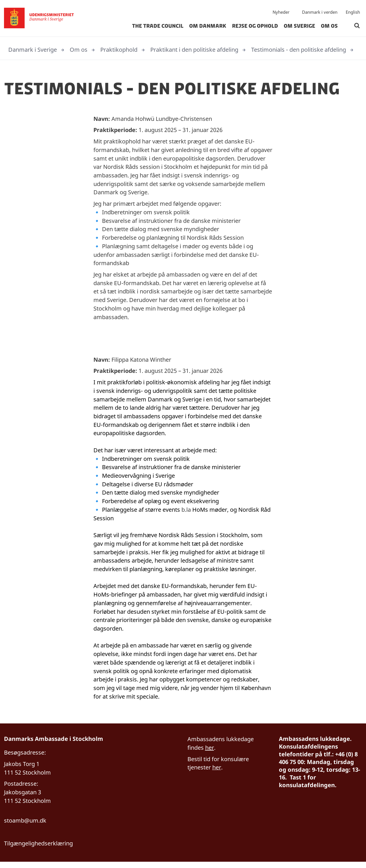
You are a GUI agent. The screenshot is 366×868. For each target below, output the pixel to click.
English (353, 13)
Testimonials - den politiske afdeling (299, 50)
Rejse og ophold (255, 27)
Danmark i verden (320, 13)
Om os (329, 27)
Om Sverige (299, 27)
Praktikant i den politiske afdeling (194, 50)
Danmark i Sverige (33, 50)
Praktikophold (119, 50)
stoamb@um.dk (25, 826)
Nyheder (281, 13)
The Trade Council (158, 27)
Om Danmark (208, 27)
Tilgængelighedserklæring (38, 849)
